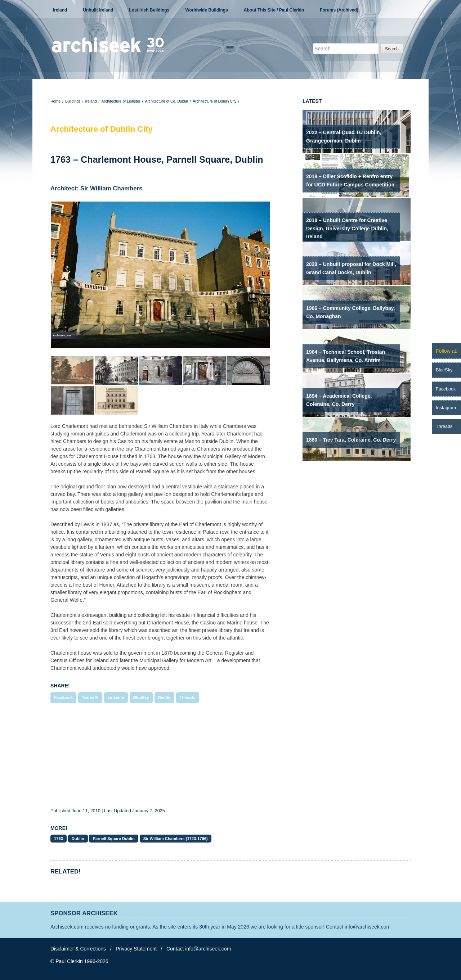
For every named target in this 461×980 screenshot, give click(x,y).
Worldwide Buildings (206, 10)
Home (55, 101)
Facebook (63, 697)
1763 (59, 839)
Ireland (60, 10)
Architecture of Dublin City (214, 101)
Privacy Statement (136, 949)
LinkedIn (116, 697)
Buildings (73, 101)
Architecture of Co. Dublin (166, 101)
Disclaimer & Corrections (78, 949)
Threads (188, 697)
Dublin (78, 839)
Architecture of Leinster (121, 101)
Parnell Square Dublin (113, 839)
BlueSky (141, 697)
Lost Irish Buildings (149, 10)
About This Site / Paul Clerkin (274, 10)
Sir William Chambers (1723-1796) (176, 839)
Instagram (446, 408)
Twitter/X (90, 697)
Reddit (164, 697)
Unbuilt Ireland (98, 10)
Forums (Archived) (339, 10)
